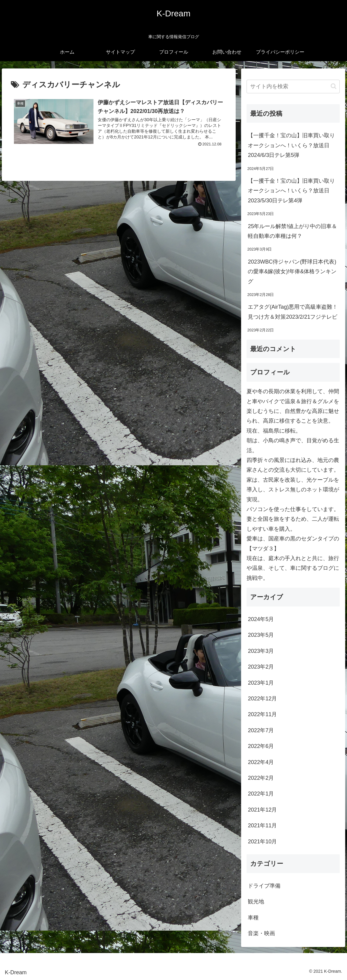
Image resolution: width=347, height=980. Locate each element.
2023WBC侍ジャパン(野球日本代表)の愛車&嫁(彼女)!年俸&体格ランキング (292, 272)
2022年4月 (261, 762)
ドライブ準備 (264, 886)
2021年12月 (262, 810)
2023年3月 (261, 651)
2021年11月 (262, 826)
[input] (293, 86)
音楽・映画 (261, 933)
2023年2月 (261, 667)
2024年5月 (261, 619)
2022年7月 (261, 730)
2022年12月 (262, 699)
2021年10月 (262, 842)
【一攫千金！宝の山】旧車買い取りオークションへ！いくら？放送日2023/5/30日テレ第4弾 (291, 191)
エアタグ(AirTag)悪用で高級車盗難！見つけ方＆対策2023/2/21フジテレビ (293, 312)
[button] (334, 86)
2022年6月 (261, 746)
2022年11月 (262, 714)
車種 (253, 918)
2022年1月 (261, 794)
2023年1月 (261, 683)
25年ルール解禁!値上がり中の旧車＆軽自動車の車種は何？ (292, 231)
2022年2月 (261, 778)
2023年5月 (261, 635)
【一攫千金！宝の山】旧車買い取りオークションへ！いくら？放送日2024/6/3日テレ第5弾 (291, 145)
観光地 (256, 902)
